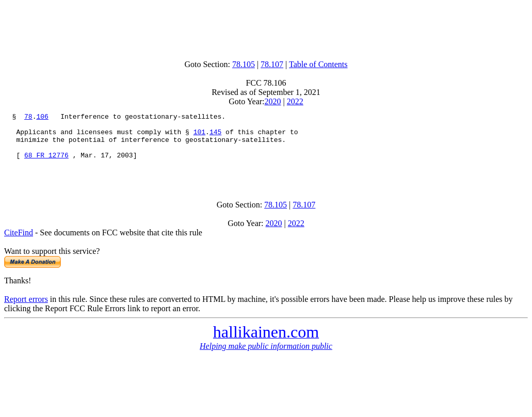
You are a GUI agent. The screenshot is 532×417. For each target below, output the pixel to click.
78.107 (272, 64)
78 (28, 118)
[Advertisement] (266, 27)
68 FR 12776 (46, 164)
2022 (295, 101)
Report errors (26, 311)
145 (215, 136)
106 (42, 118)
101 (199, 136)
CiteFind (19, 245)
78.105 (244, 64)
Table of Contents (318, 64)
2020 (273, 101)
